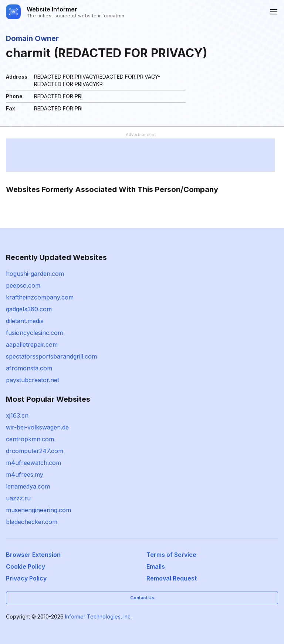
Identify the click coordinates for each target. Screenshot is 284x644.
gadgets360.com (29, 309)
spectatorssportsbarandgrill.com (51, 356)
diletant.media (25, 321)
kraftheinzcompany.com (40, 297)
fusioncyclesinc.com (34, 333)
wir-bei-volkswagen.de (37, 427)
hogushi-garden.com (35, 274)
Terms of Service (171, 555)
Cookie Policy (26, 566)
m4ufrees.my (25, 475)
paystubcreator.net (33, 380)
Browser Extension (33, 555)
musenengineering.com (38, 510)
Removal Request (172, 578)
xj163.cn (17, 415)
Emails (156, 566)
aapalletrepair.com (32, 345)
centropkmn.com (30, 439)
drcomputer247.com (35, 451)
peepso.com (23, 285)
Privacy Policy (26, 578)
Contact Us (142, 598)
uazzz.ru (18, 498)
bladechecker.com (32, 522)
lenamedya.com (28, 486)
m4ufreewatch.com (33, 463)
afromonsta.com (29, 368)
